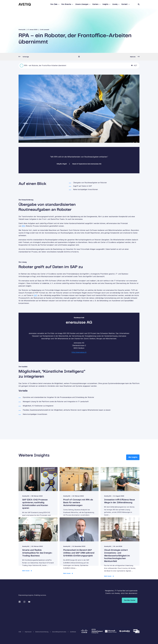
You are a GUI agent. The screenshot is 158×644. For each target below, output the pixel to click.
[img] (132, 66)
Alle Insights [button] (133, 457)
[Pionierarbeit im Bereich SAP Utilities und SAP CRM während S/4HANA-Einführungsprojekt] (79, 542)
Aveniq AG (22, 30)
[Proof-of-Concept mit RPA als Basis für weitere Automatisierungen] (79, 491)
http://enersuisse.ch (79, 352)
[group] (79, 66)
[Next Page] (135, 57)
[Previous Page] (24, 57)
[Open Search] (139, 4)
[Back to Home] (25, 4)
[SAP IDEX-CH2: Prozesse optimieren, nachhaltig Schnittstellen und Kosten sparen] (38, 491)
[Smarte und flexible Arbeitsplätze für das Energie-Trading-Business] (38, 542)
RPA (23, 226)
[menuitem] (59, 4)
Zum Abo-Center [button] (130, 600)
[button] (22, 66)
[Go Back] (79, 57)
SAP (35, 295)
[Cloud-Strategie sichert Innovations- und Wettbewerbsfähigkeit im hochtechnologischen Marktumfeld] (120, 542)
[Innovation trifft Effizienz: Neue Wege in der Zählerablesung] (120, 491)
